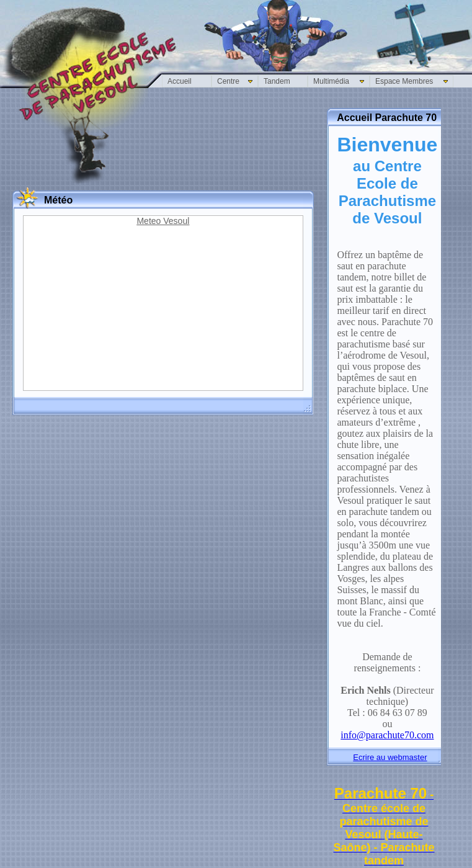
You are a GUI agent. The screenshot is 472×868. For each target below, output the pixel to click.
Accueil (180, 81)
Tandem (277, 81)
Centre (228, 81)
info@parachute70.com (387, 735)
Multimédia (331, 81)
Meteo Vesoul (163, 221)
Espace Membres (404, 81)
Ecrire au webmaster (390, 757)
